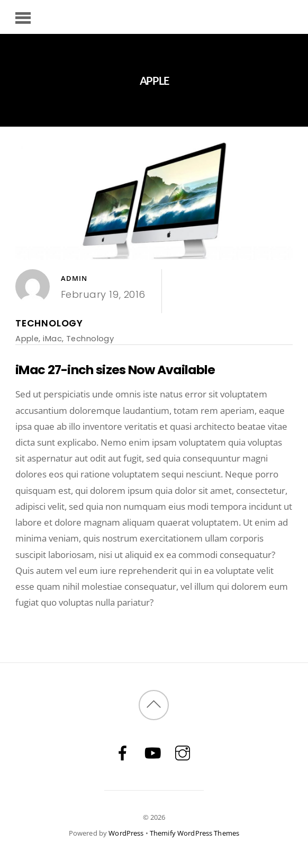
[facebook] (122, 752)
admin (74, 278)
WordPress (126, 833)
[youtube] (152, 752)
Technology (49, 323)
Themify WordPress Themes (194, 833)
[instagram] (183, 752)
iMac (52, 338)
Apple (27, 338)
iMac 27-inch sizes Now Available (115, 370)
